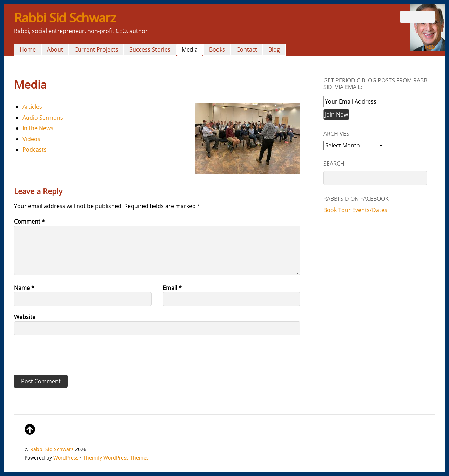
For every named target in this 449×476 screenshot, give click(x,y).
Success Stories (150, 49)
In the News (38, 128)
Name (24, 288)
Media (190, 49)
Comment (29, 222)
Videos (31, 139)
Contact (247, 49)
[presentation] (62, 357)
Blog (274, 49)
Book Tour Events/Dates (355, 210)
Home (28, 49)
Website (25, 317)
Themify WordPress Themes (116, 458)
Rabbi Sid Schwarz (52, 449)
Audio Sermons (43, 118)
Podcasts (35, 150)
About (55, 49)
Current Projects (96, 49)
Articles (32, 107)
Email (172, 288)
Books (217, 49)
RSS (430, 47)
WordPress (66, 458)
